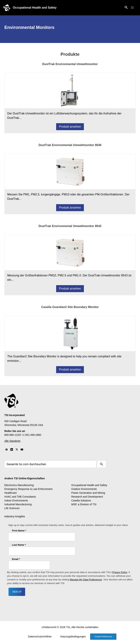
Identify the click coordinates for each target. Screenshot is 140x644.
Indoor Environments (16, 501)
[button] (132, 8)
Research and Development (87, 497)
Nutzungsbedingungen (73, 637)
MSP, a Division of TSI (84, 504)
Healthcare (11, 493)
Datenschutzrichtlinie (40, 637)
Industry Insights (15, 516)
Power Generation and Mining (88, 493)
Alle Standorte (12, 441)
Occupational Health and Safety (35, 8)
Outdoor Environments (84, 489)
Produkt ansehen (70, 127)
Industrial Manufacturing (18, 504)
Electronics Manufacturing (19, 485)
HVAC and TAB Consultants (20, 497)
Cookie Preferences (103, 637)
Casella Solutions (81, 501)
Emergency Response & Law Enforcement (28, 489)
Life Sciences (12, 508)
